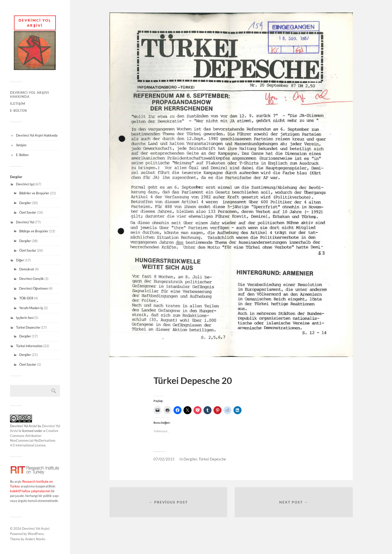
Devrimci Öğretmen (33, 288)
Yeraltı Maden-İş (31, 308)
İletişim (18, 104)
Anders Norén (35, 539)
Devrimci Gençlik (31, 279)
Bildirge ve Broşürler (34, 231)
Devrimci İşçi (25, 184)
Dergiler (25, 203)
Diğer (20, 260)
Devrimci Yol (25, 222)
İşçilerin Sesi (25, 318)
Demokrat (27, 269)
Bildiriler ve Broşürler (34, 193)
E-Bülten (18, 111)
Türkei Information (29, 346)
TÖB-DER (26, 298)
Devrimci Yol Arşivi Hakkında (29, 95)
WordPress (36, 534)
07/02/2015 (164, 459)
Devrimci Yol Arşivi (36, 528)
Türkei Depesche (28, 327)
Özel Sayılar (28, 212)
